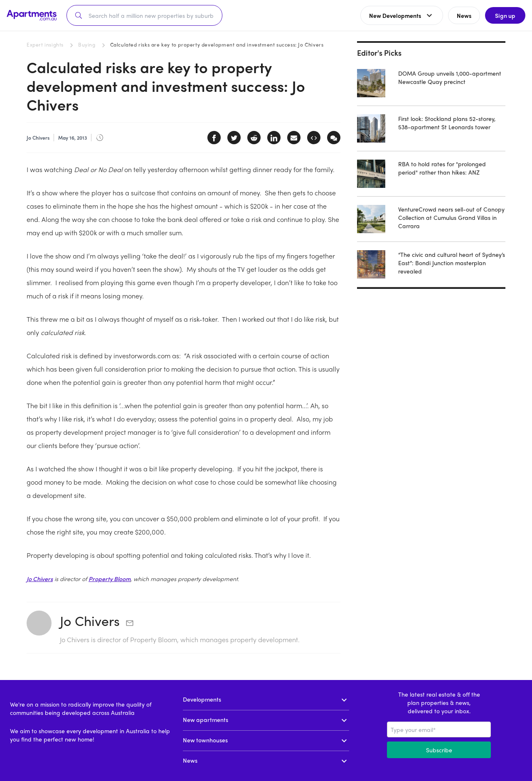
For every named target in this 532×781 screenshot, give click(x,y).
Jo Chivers (40, 579)
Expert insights (45, 44)
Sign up (505, 15)
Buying (87, 44)
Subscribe (439, 750)
